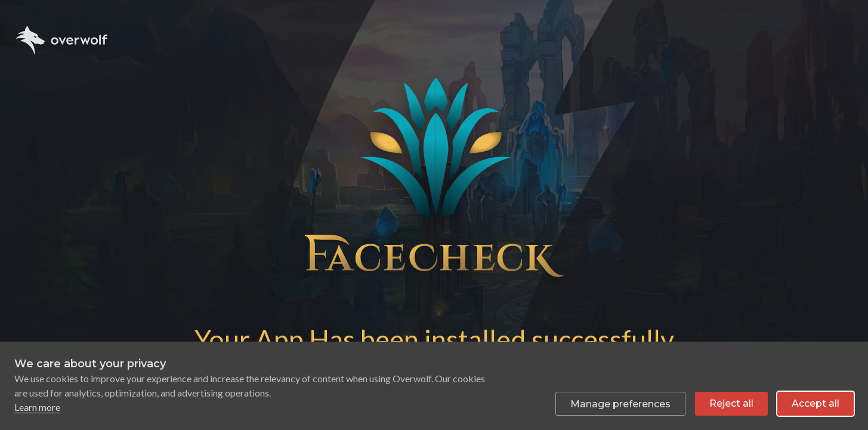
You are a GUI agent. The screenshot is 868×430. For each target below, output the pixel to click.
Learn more (37, 407)
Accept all (816, 403)
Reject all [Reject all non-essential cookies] (731, 403)
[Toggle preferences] (620, 404)
